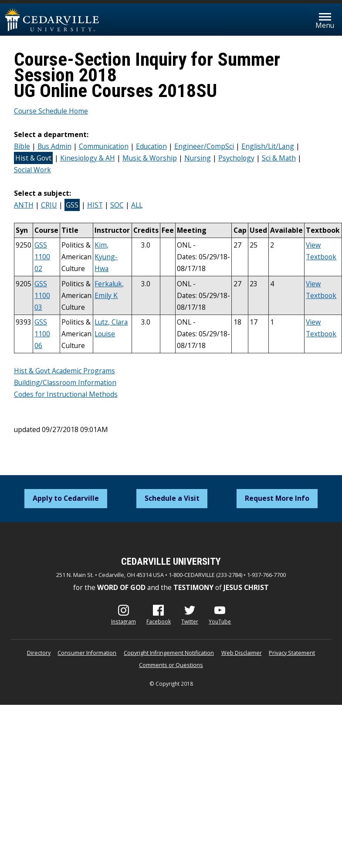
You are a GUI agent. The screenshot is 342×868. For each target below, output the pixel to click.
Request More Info (277, 498)
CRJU (49, 205)
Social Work (32, 170)
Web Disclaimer (242, 653)
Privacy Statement (292, 653)
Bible (22, 146)
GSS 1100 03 (42, 295)
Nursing (198, 158)
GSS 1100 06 (42, 334)
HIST (95, 205)
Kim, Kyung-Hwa (106, 257)
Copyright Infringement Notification (169, 653)
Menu (325, 25)
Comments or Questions (171, 665)
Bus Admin (54, 146)
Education (151, 146)
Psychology (236, 158)
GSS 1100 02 (42, 257)
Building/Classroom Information (65, 382)
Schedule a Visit (172, 498)
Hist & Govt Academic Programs (64, 371)
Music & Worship (150, 158)
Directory (39, 653)
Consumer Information (87, 653)
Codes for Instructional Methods (66, 394)
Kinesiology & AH (88, 158)
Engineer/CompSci (204, 146)
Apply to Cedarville (66, 498)
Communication (104, 146)
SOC (117, 205)
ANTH (24, 205)
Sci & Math (279, 158)
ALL (137, 205)
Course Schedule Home (51, 111)
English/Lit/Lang (268, 146)
